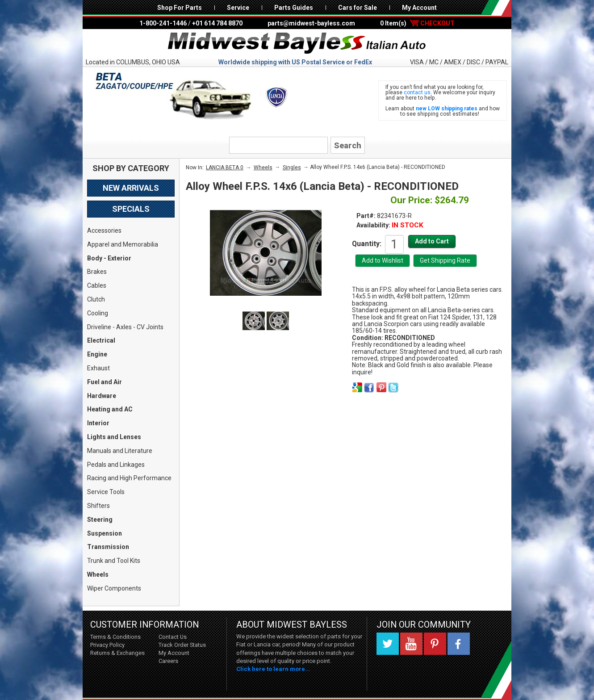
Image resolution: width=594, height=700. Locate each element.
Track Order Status (182, 645)
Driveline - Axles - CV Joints (125, 327)
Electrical (101, 340)
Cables (97, 285)
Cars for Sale (358, 8)
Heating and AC (110, 409)
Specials (131, 209)
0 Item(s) (417, 23)
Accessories (104, 231)
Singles (292, 168)
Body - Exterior (109, 258)
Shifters (98, 506)
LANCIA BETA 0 (225, 168)
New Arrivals (131, 188)
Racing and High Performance (129, 478)
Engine (97, 354)
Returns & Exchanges (117, 653)
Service (238, 8)
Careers (168, 661)
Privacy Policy (107, 645)
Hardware (102, 396)
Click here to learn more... (273, 669)
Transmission (108, 547)
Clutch (96, 299)
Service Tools (106, 492)
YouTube (411, 644)
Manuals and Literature (120, 451)
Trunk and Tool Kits (114, 561)
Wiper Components (114, 588)
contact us (417, 92)
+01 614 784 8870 (217, 23)
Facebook (459, 644)
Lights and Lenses (114, 437)
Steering (100, 520)
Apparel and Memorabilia (123, 244)
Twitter (388, 644)
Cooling (98, 313)
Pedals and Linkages (116, 465)
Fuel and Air (105, 382)
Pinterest (435, 644)
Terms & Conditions (115, 637)
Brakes (97, 272)
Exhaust (98, 368)
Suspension (105, 533)
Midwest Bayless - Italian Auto (297, 43)
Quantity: (367, 243)
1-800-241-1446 (163, 23)
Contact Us (173, 637)
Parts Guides (294, 8)
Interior (98, 423)
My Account (419, 8)
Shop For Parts (180, 8)
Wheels (98, 574)
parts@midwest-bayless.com (311, 23)
